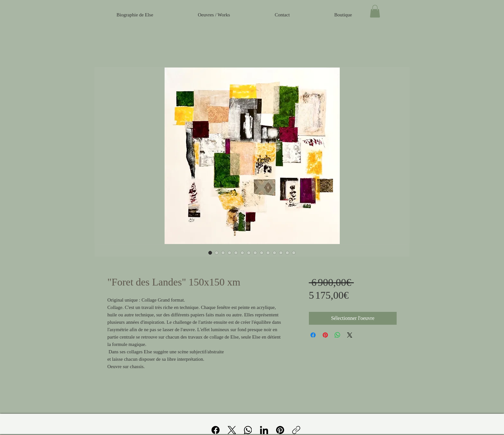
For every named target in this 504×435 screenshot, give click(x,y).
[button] (375, 11)
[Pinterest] (280, 430)
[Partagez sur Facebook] (313, 335)
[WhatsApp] (248, 430)
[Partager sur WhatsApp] (337, 335)
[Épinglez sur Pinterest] (325, 335)
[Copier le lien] (296, 430)
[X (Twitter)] (232, 430)
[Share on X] (350, 335)
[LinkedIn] (264, 430)
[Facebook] (216, 430)
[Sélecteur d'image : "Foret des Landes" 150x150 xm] (210, 253)
